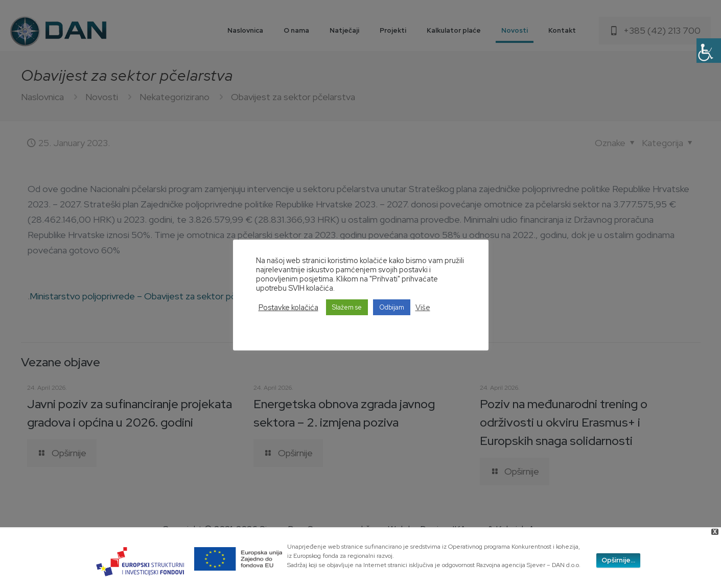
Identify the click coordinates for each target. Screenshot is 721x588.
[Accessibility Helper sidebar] (709, 51)
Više (423, 308)
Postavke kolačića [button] (288, 308)
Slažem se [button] (347, 307)
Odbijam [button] (392, 307)
